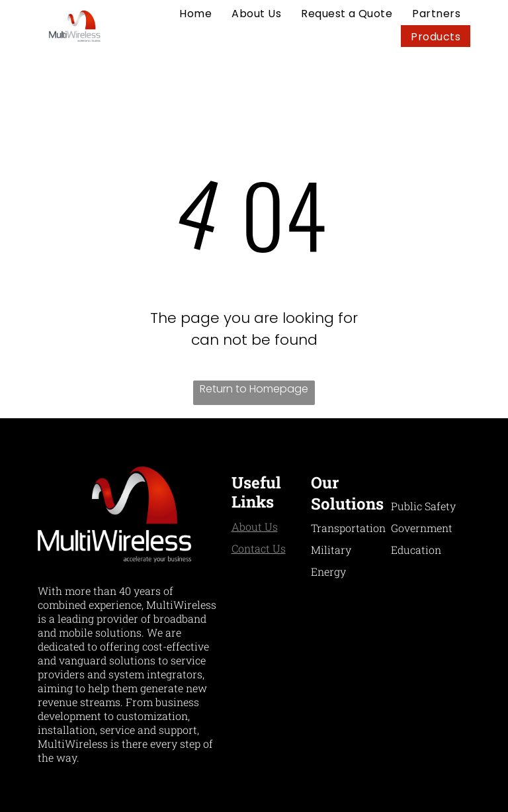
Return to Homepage (254, 389)
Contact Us (259, 548)
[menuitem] (195, 14)
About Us (255, 526)
